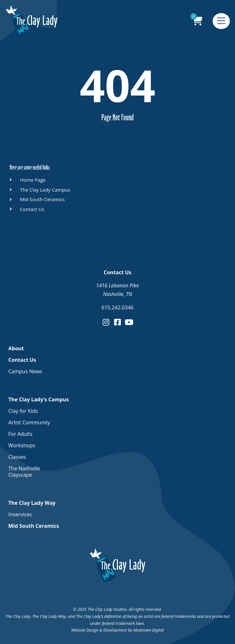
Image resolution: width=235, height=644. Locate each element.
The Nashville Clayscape (24, 472)
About (16, 348)
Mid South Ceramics (34, 526)
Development (115, 630)
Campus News (25, 371)
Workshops (22, 445)
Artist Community (29, 422)
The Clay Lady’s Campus (40, 399)
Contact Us (24, 360)
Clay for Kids (23, 411)
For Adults (20, 434)
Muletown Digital (149, 630)
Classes (17, 457)
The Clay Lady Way (34, 503)
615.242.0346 (118, 307)
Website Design (85, 630)
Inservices (20, 514)
